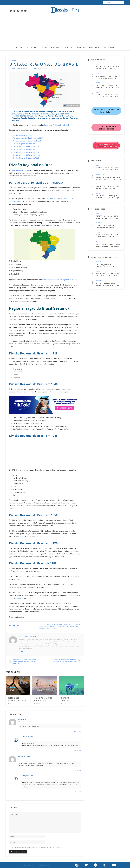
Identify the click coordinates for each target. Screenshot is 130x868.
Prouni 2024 (100, 175)
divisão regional (63, 280)
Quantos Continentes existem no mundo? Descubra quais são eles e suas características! (71, 699)
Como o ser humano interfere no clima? (18, 699)
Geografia (67, 48)
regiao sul (56, 628)
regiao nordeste (68, 626)
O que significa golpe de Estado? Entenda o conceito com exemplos (108, 236)
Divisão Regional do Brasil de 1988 (26, 158)
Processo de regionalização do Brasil (27, 141)
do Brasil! (73, 280)
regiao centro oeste (56, 626)
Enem (98, 64)
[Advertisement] (65, 30)
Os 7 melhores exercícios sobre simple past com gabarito (108, 245)
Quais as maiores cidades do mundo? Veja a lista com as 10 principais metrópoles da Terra (43, 699)
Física (45, 48)
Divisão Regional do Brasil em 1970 (26, 155)
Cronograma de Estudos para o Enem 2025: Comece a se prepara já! (108, 77)
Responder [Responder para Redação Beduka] (77, 751)
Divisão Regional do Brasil (66, 625)
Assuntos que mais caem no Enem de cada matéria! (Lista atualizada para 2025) (109, 68)
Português (81, 48)
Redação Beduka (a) (16, 68)
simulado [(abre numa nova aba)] (20, 598)
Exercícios (94, 48)
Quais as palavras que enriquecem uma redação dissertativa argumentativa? (108, 86)
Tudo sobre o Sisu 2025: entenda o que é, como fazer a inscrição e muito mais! (109, 275)
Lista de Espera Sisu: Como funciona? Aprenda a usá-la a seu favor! (108, 284)
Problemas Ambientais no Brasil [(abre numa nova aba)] (56, 125)
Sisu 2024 (99, 262)
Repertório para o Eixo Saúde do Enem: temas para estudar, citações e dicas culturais (108, 217)
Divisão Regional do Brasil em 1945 (26, 149)
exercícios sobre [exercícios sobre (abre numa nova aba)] (50, 280)
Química (35, 48)
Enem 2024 (109, 48)
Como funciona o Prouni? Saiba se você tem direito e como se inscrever (108, 178)
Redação (99, 83)
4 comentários (35, 68)
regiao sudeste (47, 628)
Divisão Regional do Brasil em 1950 (26, 152)
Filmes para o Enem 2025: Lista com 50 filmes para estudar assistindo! (108, 96)
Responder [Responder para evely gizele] (77, 731)
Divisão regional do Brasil (22, 135)
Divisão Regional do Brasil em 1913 (26, 144)
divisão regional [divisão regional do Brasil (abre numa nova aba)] (17, 170)
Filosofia (99, 232)
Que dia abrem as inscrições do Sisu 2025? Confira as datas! (108, 265)
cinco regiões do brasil (50, 625)
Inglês (98, 242)
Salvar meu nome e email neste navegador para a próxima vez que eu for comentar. (37, 848)
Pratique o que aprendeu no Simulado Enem (106, 111)
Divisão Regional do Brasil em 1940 (26, 147)
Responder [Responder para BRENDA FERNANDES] (77, 770)
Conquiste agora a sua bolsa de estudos (106, 128)
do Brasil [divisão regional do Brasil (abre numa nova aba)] (26, 170)
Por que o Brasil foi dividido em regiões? (28, 138)
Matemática (22, 48)
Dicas (98, 92)
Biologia (55, 48)
